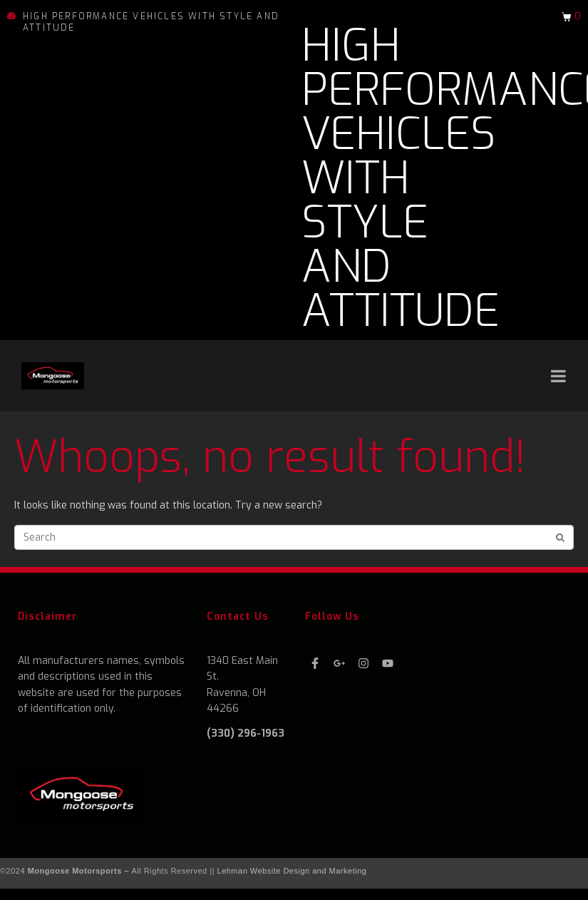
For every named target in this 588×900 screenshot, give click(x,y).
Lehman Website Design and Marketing (292, 871)
